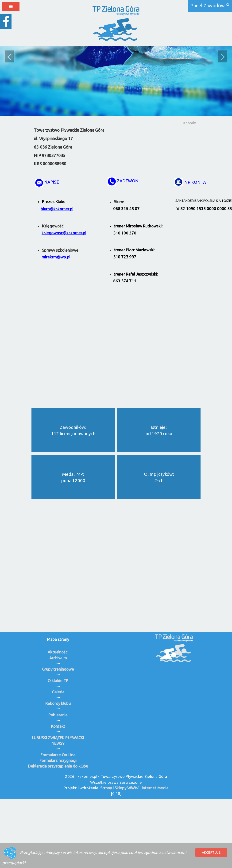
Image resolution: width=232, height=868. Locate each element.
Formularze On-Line (58, 755)
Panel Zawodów (208, 6)
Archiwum (58, 658)
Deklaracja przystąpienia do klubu (58, 766)
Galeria (58, 692)
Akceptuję (211, 853)
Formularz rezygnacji (58, 760)
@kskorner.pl (62, 209)
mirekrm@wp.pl (56, 257)
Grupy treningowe (58, 669)
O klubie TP (58, 681)
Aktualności (58, 652)
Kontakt (190, 123)
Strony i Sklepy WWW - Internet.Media (134, 788)
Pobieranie (58, 715)
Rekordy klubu (58, 703)
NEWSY (58, 743)
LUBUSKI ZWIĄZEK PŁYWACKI (58, 738)
